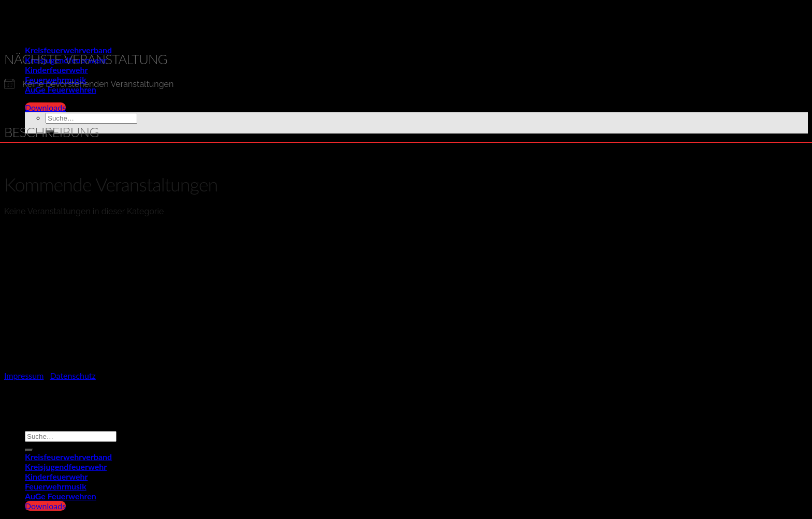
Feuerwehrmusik (56, 486)
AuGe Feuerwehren (61, 496)
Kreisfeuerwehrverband (68, 50)
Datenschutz (73, 375)
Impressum (24, 375)
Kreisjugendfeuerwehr (66, 466)
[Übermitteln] (29, 450)
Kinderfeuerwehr (56, 476)
